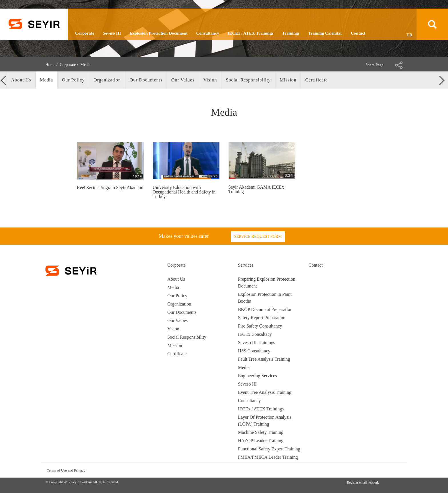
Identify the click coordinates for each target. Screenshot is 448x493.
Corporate (85, 33)
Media (173, 287)
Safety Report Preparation (262, 318)
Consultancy (207, 33)
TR (410, 35)
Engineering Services (257, 376)
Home (50, 65)
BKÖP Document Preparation (265, 309)
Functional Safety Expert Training (269, 449)
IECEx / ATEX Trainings (251, 33)
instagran (376, 470)
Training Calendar (325, 33)
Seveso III (112, 33)
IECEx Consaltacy (255, 334)
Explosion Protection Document (158, 33)
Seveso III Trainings (257, 343)
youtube (398, 470)
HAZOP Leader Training (261, 441)
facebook (365, 470)
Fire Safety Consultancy (260, 326)
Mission (175, 345)
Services (246, 265)
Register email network (363, 482)
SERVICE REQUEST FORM (258, 236)
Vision (173, 329)
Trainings (291, 33)
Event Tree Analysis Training (265, 392)
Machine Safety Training (261, 432)
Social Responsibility (187, 337)
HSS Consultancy (254, 351)
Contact (358, 33)
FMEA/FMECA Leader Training (268, 457)
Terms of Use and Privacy (66, 470)
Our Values (178, 321)
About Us (176, 279)
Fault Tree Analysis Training (264, 359)
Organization (179, 304)
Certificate (177, 354)
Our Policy (177, 296)
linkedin (387, 470)
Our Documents (182, 312)
